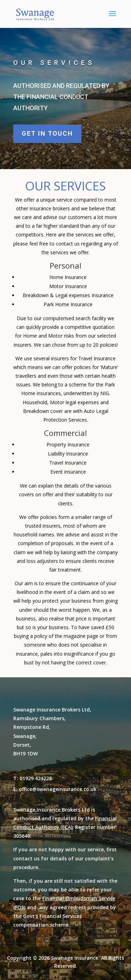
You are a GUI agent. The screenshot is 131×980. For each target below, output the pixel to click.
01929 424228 (36, 778)
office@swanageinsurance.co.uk (58, 789)
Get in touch (47, 134)
